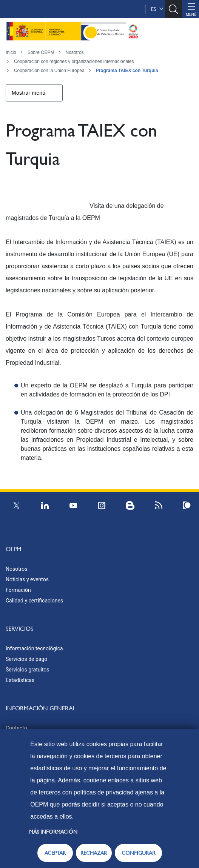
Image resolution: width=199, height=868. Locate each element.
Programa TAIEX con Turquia (127, 71)
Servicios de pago (26, 659)
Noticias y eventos (27, 579)
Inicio (11, 52)
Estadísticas (20, 680)
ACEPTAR (55, 853)
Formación (18, 590)
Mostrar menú (29, 93)
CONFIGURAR (138, 853)
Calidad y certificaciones (34, 601)
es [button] (157, 9)
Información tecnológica (34, 648)
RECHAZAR (94, 853)
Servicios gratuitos (28, 670)
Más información (53, 832)
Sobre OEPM (41, 52)
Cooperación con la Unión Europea (49, 71)
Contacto (16, 728)
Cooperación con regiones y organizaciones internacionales (74, 61)
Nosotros (75, 52)
